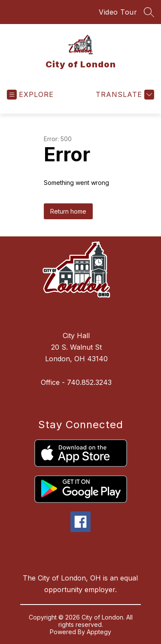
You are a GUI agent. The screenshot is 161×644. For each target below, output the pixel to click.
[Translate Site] (124, 95)
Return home (68, 211)
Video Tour (118, 12)
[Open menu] (30, 95)
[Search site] (149, 12)
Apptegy (99, 632)
